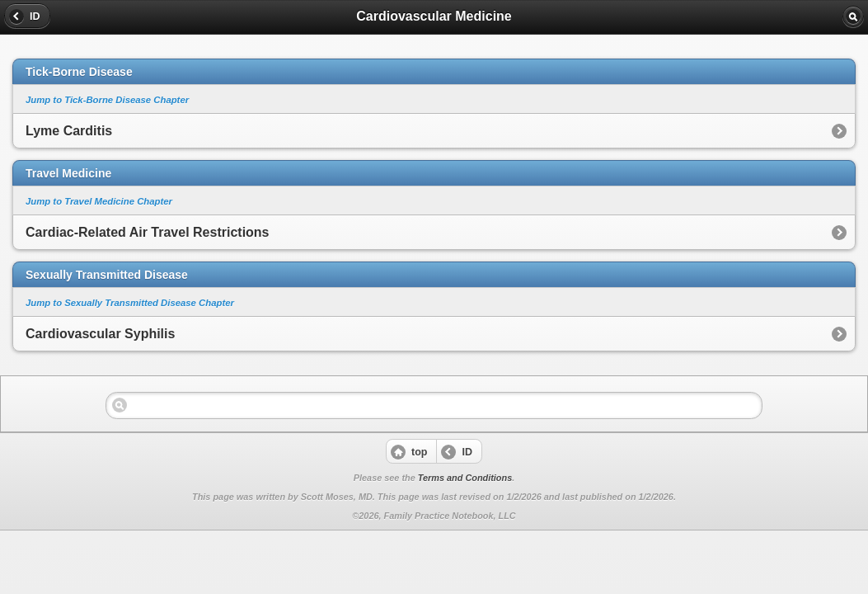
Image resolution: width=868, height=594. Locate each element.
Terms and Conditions (465, 478)
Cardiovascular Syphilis (100, 334)
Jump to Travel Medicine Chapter (99, 201)
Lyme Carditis (69, 131)
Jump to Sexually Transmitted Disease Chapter (130, 303)
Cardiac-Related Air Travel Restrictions (148, 232)
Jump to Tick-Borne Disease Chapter (107, 100)
